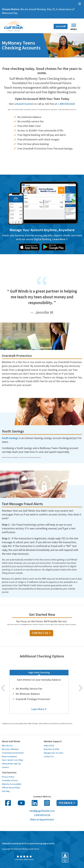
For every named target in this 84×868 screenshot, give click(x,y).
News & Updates (9, 756)
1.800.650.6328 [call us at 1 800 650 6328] (42, 815)
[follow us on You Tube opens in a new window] (21, 803)
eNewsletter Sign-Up (11, 764)
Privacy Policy (8, 777)
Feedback (67, 803)
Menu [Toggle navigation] (74, 28)
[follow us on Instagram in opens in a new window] (47, 803)
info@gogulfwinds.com (42, 811)
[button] (80, 3)
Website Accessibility (12, 784)
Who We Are (7, 746)
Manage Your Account (53, 753)
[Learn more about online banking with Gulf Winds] (60, 239)
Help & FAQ (49, 746)
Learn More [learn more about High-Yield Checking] (39, 709)
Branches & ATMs (52, 749)
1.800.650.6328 (66, 104)
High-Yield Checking (39, 673)
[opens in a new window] (29, 247)
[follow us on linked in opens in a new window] (35, 803)
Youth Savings (10, 438)
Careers (5, 767)
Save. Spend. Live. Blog (12, 760)
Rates (31, 27)
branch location (25, 104)
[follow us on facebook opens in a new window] (8, 803)
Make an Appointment (42, 819)
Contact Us (45, 27)
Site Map (6, 791)
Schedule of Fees (10, 780)
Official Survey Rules (11, 788)
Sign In (61, 26)
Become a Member (10, 749)
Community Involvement (13, 753)
